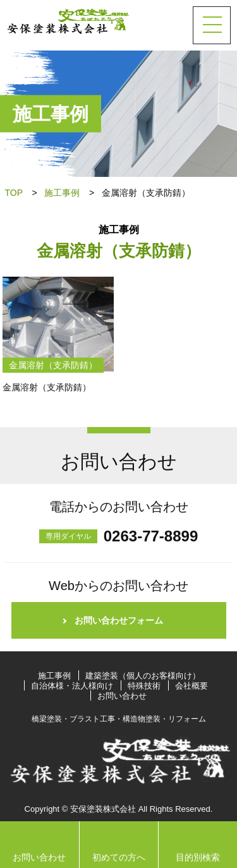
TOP (14, 193)
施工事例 (62, 193)
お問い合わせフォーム (119, 620)
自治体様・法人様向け (72, 686)
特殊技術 (144, 686)
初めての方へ (119, 857)
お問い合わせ (122, 696)
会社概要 (191, 686)
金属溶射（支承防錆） (53, 365)
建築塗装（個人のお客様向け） (143, 676)
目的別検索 (198, 857)
